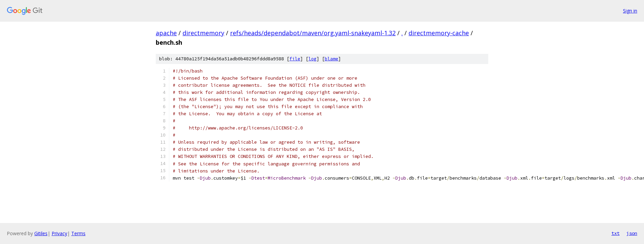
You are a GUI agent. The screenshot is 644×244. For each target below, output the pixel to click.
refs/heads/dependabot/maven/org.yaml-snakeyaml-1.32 (313, 33)
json (632, 233)
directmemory (203, 33)
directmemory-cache (439, 33)
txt (615, 233)
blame (332, 59)
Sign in (630, 11)
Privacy (59, 233)
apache (166, 33)
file (295, 59)
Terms (78, 233)
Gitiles (41, 233)
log (312, 59)
